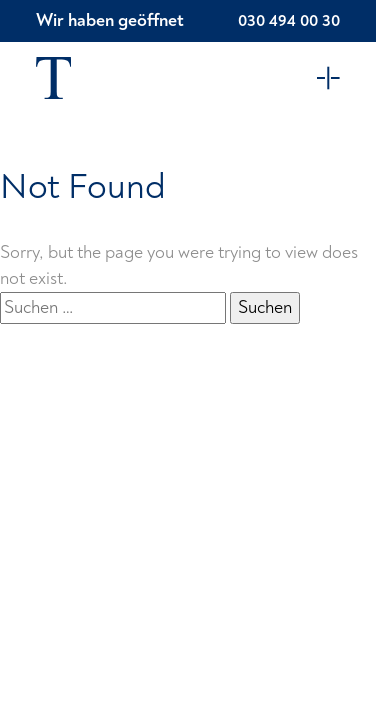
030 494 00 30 (289, 21)
